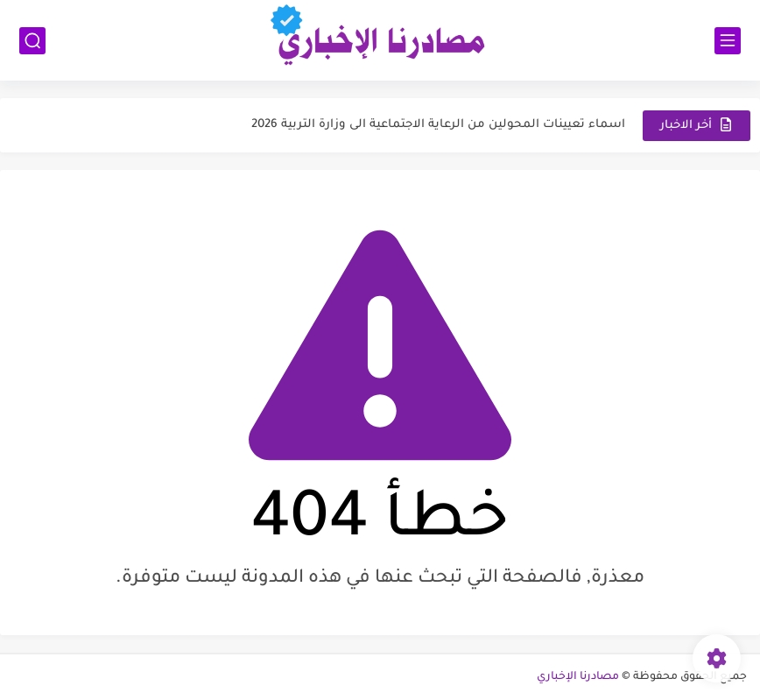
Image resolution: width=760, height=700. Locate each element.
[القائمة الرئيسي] (728, 41)
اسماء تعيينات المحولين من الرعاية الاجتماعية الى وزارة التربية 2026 (438, 125)
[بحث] (32, 41)
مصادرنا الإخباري (578, 677)
